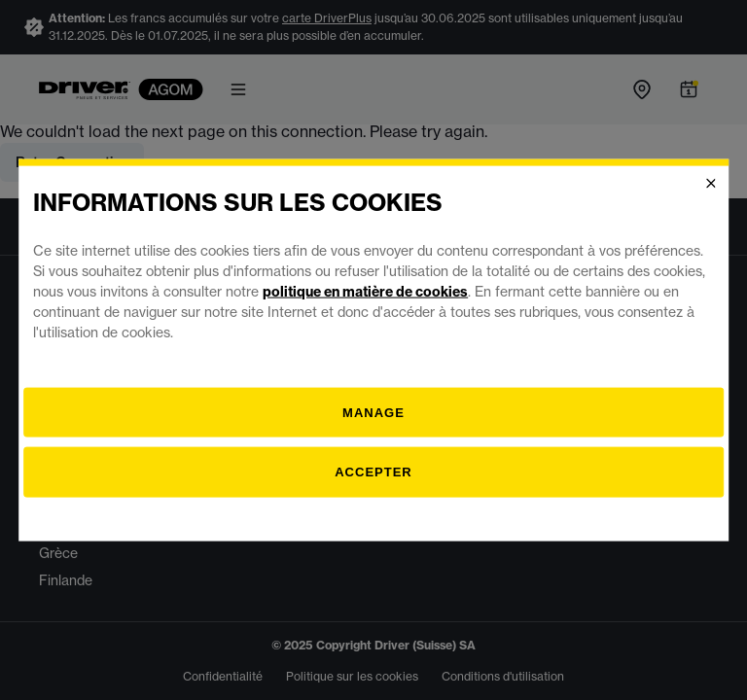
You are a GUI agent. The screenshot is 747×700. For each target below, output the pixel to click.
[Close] (711, 184)
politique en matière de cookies (365, 291)
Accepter (373, 472)
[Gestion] (373, 412)
